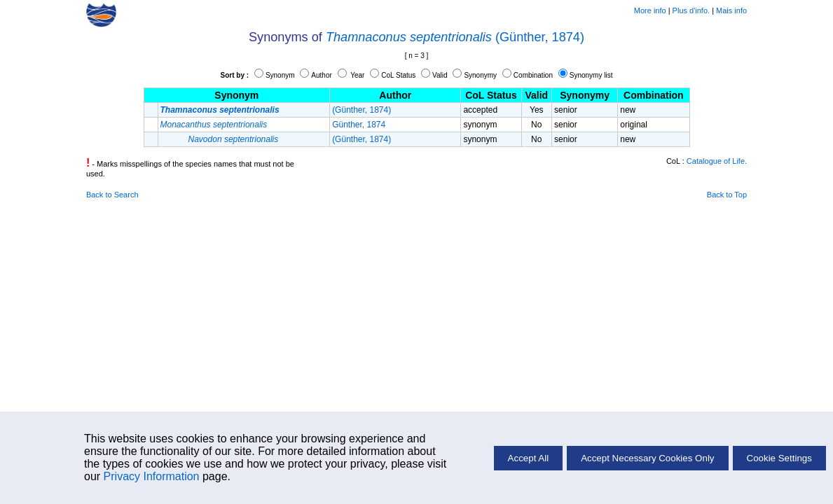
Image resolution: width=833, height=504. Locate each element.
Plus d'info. (691, 10)
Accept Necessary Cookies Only (647, 458)
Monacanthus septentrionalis (214, 125)
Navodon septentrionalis (234, 139)
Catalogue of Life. (717, 161)
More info (650, 10)
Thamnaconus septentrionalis (409, 37)
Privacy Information (152, 476)
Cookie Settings (779, 458)
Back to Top (727, 195)
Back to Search (112, 195)
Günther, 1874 (359, 125)
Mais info (731, 10)
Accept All (529, 458)
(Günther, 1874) (540, 37)
